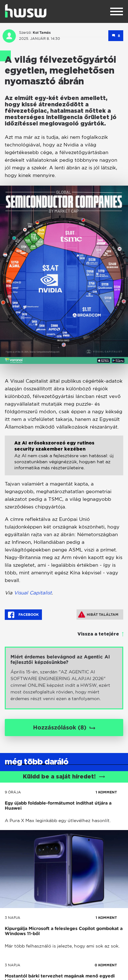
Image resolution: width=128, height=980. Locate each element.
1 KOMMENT (106, 792)
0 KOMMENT (106, 965)
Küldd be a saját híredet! (64, 777)
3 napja (13, 918)
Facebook (23, 615)
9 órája (13, 792)
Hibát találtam (98, 614)
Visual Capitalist (33, 593)
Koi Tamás (42, 32)
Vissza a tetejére (98, 634)
